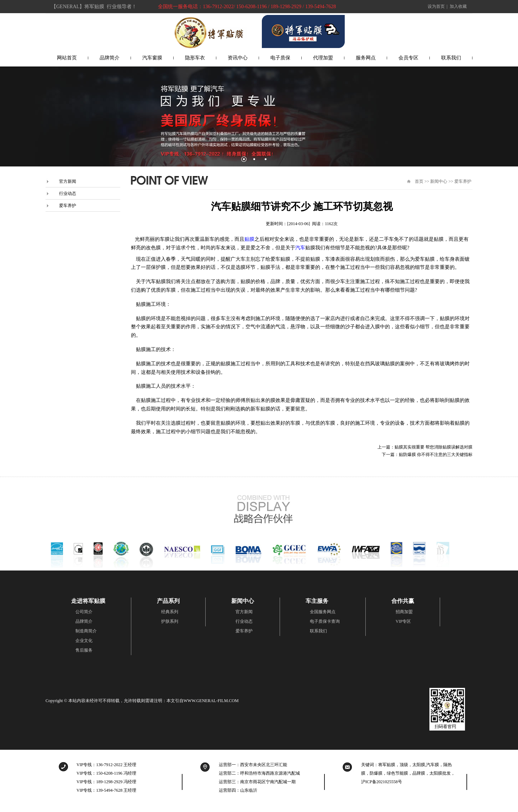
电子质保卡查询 (325, 621)
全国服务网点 (323, 612)
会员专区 (408, 58)
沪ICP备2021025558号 (382, 782)
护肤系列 (170, 621)
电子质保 (280, 58)
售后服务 (84, 650)
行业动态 (68, 193)
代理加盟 (323, 58)
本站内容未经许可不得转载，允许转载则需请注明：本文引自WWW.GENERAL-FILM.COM (154, 701)
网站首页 (67, 58)
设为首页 (436, 6)
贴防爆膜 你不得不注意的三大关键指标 (436, 455)
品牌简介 (110, 58)
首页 (419, 181)
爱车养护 (68, 206)
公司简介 (84, 612)
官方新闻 (68, 181)
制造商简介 (86, 631)
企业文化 (84, 641)
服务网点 (366, 58)
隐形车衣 (195, 58)
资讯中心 (238, 58)
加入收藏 (458, 6)
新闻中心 (439, 181)
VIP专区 (403, 621)
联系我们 (451, 58)
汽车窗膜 (152, 58)
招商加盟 (404, 612)
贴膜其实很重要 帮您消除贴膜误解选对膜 (434, 447)
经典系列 (170, 612)
